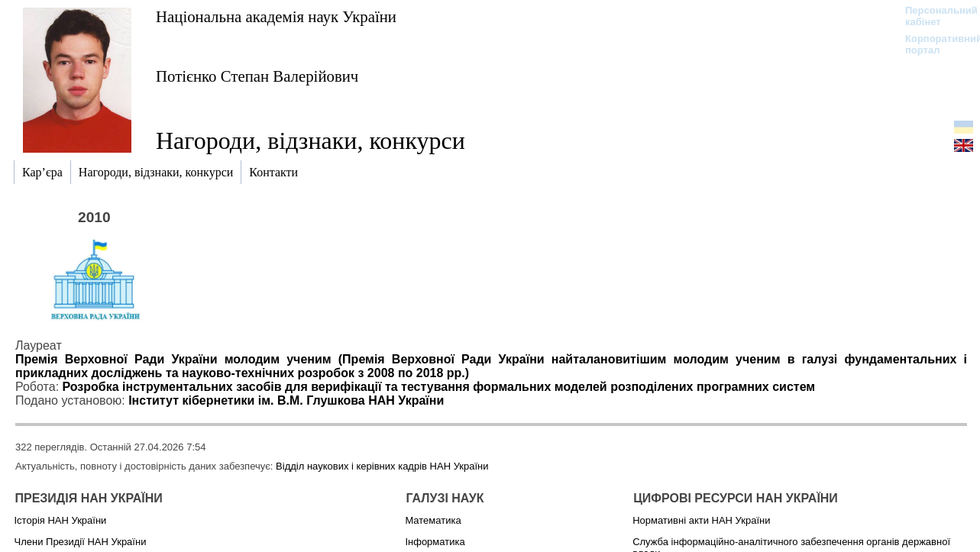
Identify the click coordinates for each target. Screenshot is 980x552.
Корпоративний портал (934, 44)
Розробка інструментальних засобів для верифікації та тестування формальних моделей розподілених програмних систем (439, 387)
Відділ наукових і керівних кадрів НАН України (382, 466)
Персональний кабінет (934, 16)
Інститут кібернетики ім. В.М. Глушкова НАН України (286, 400)
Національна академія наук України (276, 16)
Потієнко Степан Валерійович (257, 76)
